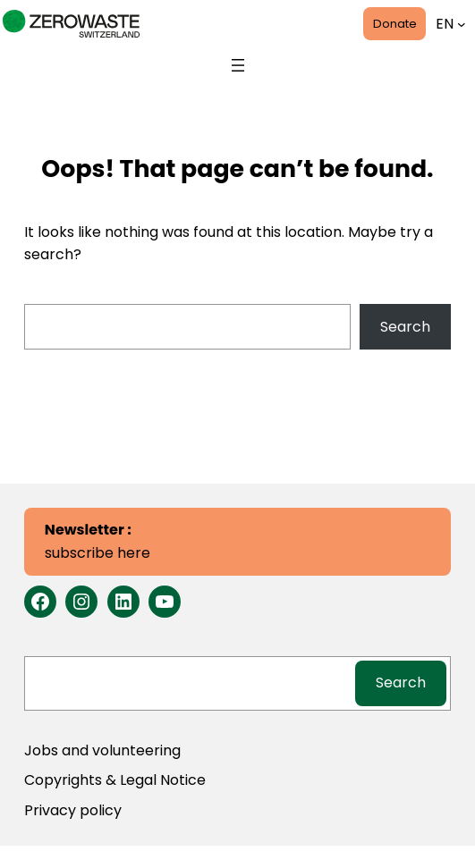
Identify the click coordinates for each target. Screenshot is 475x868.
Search (405, 327)
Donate (395, 24)
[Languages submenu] (462, 24)
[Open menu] (238, 65)
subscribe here (98, 541)
